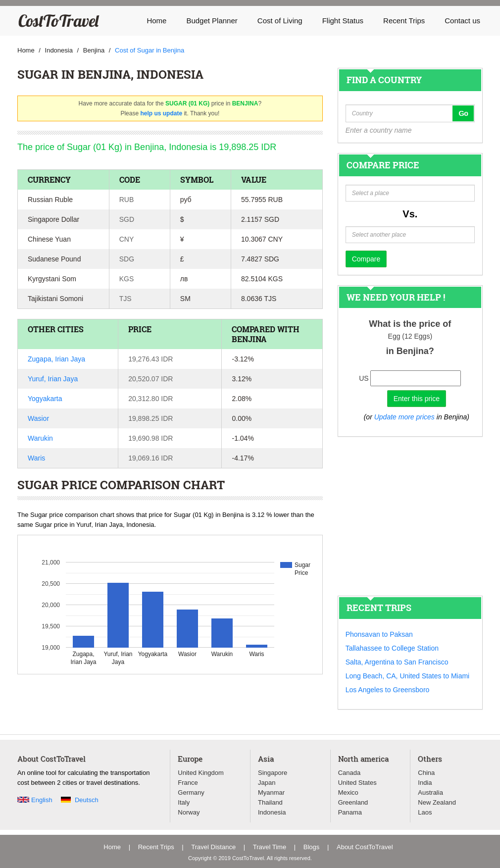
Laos (425, 812)
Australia (430, 792)
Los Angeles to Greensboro (388, 690)
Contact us (462, 21)
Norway (189, 812)
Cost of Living (280, 21)
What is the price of (410, 324)
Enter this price (417, 399)
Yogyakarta (45, 399)
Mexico (348, 792)
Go (463, 113)
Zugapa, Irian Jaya (56, 359)
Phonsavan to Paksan (379, 634)
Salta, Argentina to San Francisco (397, 662)
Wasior (38, 418)
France (188, 783)
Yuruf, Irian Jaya (53, 379)
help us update (161, 113)
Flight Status (343, 21)
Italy (184, 802)
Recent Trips (404, 21)
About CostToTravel (365, 847)
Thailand (270, 802)
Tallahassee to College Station (392, 648)
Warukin (40, 438)
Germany (191, 792)
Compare (366, 259)
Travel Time (270, 847)
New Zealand (437, 802)
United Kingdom (201, 773)
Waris (36, 458)
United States (357, 783)
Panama (350, 812)
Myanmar (271, 792)
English (42, 800)
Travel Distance (213, 847)
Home (156, 21)
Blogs (312, 847)
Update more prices (404, 417)
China (426, 773)
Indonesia (272, 812)
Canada (350, 773)
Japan (267, 783)
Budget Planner (212, 21)
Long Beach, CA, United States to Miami (408, 676)
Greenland (353, 802)
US (364, 378)
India (425, 783)
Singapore (273, 773)
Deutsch (87, 800)
